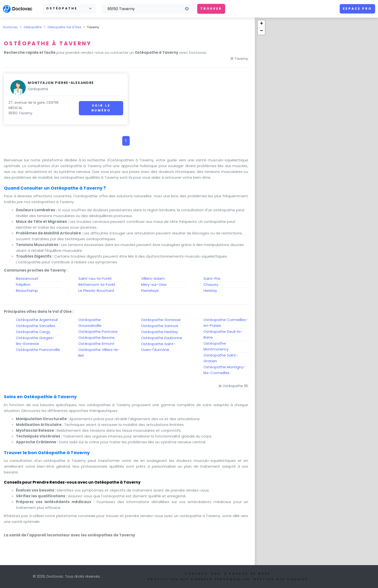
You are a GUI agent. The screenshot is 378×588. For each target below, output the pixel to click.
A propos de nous (247, 574)
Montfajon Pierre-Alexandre (61, 83)
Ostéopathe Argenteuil (37, 320)
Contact (196, 574)
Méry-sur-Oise (154, 284)
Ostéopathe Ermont (96, 344)
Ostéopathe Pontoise (98, 332)
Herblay (210, 291)
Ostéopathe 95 (235, 386)
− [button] (261, 31)
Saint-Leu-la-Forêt (95, 278)
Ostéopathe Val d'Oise (64, 27)
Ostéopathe (33, 27)
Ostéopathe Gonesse (161, 320)
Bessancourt (27, 278)
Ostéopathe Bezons (97, 338)
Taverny (241, 59)
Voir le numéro (97, 108)
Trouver (211, 9)
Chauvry (211, 284)
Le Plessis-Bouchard (96, 291)
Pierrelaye (150, 291)
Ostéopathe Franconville (38, 350)
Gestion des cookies (281, 579)
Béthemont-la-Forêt (97, 284)
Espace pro (357, 9)
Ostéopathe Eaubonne (162, 338)
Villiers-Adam (153, 278)
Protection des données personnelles (199, 579)
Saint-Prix (212, 278)
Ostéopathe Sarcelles (36, 326)
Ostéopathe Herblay (159, 332)
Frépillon (23, 284)
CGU (216, 574)
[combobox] (69, 9)
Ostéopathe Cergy (33, 332)
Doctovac (10, 27)
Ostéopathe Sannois (160, 326)
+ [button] (261, 24)
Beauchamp (27, 291)
